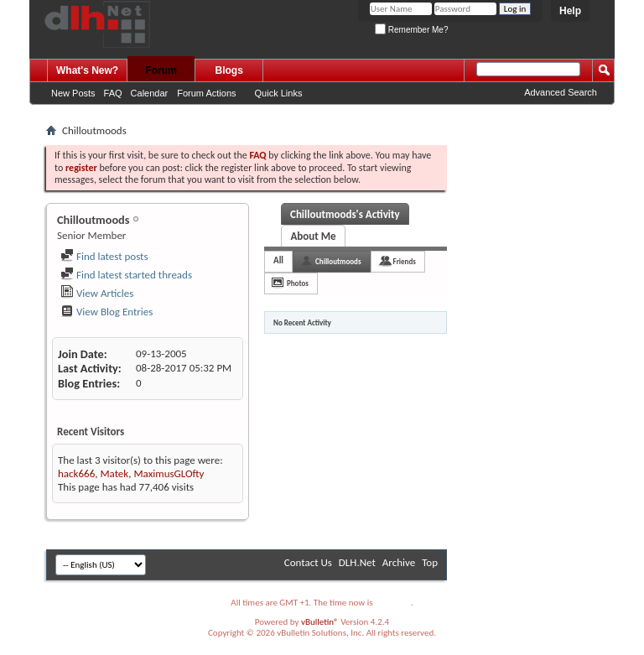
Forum (161, 70)
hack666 (76, 473)
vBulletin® (320, 622)
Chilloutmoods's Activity (345, 214)
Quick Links (279, 93)
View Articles (97, 293)
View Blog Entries (106, 312)
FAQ (113, 93)
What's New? (87, 70)
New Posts (73, 93)
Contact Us (308, 562)
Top (430, 562)
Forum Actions (206, 93)
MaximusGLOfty (169, 473)
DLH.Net (357, 562)
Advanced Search (561, 92)
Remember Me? (411, 30)
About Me (313, 236)
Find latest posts (104, 256)
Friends (405, 261)
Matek (114, 473)
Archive (399, 562)
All (278, 260)
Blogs (229, 70)
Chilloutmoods (338, 261)
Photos (298, 283)
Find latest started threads (126, 275)
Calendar (150, 93)
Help (570, 11)
